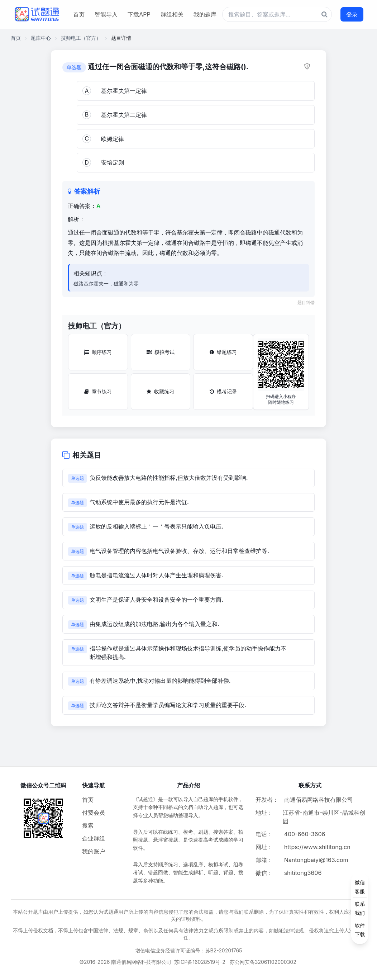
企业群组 (94, 838)
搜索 (88, 825)
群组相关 (172, 14)
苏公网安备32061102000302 (263, 962)
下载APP (139, 14)
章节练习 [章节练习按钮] (98, 391)
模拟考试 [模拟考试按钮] (161, 352)
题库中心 (41, 38)
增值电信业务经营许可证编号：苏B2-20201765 (189, 950)
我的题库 (205, 14)
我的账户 (94, 851)
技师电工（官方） (81, 38)
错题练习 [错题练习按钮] (223, 352)
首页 (79, 14)
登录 (352, 14)
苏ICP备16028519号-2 (200, 962)
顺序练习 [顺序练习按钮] (98, 352)
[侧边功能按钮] (360, 908)
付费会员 (94, 813)
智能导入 (106, 14)
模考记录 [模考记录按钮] (223, 391)
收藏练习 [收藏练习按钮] (160, 391)
